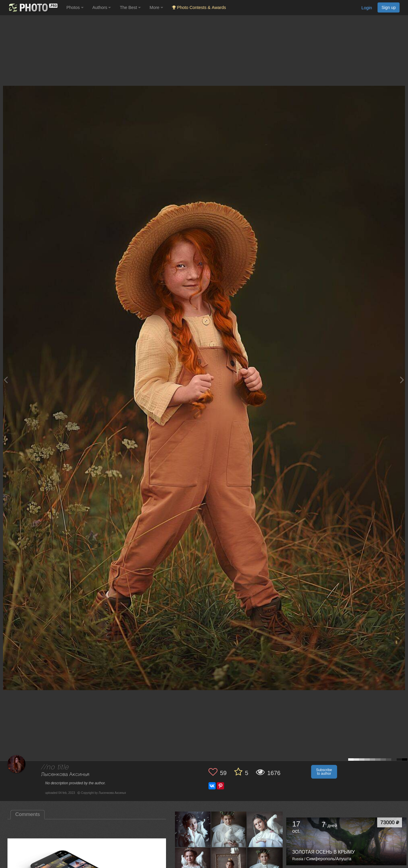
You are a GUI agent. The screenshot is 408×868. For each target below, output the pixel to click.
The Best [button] (130, 7)
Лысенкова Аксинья (65, 775)
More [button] (156, 7)
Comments (28, 814)
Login (367, 8)
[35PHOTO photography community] (32, 8)
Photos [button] (75, 7)
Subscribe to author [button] (324, 772)
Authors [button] (102, 7)
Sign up (389, 7)
